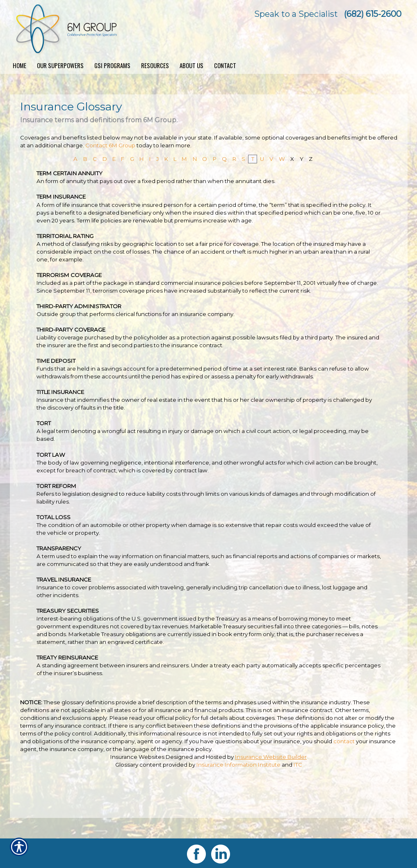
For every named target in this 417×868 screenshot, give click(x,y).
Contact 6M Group (110, 145)
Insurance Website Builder (271, 757)
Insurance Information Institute (238, 765)
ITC (298, 765)
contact (344, 741)
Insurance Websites (137, 757)
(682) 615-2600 (373, 14)
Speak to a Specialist (296, 14)
